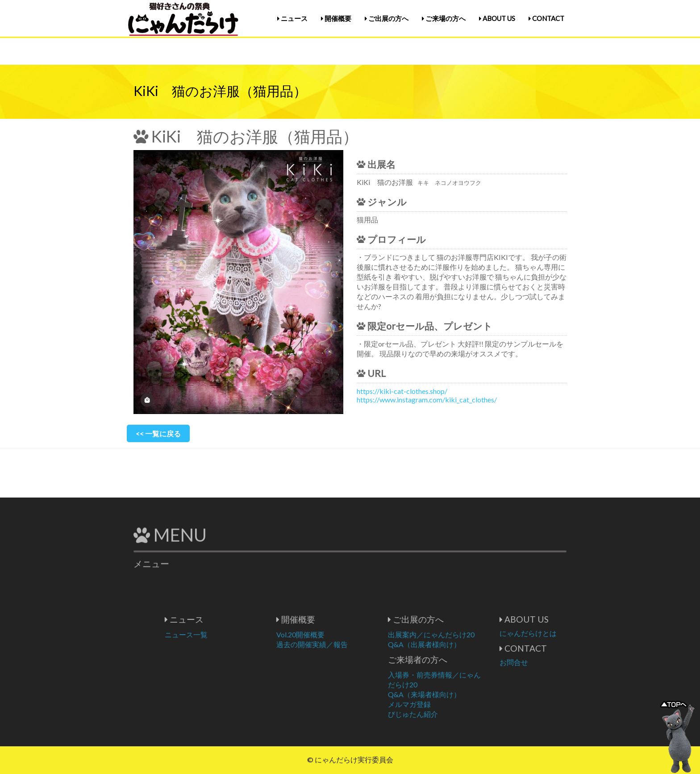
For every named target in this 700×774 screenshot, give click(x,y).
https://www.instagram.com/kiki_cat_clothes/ (427, 400)
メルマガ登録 (444, 704)
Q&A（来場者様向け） (459, 694)
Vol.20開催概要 (335, 634)
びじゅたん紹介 (447, 714)
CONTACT (546, 18)
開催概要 (336, 18)
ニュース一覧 (221, 634)
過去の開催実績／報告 (346, 644)
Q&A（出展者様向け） (459, 644)
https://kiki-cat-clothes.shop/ (402, 391)
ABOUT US (497, 18)
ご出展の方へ (387, 18)
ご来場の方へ (444, 18)
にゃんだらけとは (562, 633)
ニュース (292, 18)
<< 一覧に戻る (158, 433)
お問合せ (548, 662)
